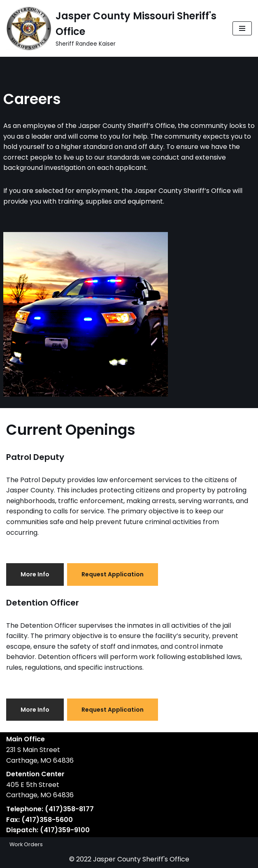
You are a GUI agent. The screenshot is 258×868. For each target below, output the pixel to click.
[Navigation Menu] (242, 28)
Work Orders (26, 844)
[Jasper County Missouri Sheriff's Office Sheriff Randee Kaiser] (113, 28)
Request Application (113, 574)
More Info (35, 574)
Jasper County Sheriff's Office (141, 859)
